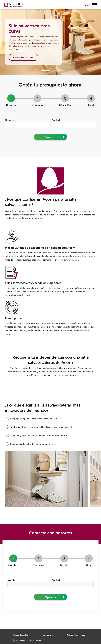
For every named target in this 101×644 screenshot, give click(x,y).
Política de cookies (21, 635)
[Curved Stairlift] (54, 71)
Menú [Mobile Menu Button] (91, 5)
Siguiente (55, 137)
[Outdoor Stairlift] (59, 71)
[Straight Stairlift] (46, 71)
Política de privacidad (76, 635)
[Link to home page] (14, 5)
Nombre (10, 120)
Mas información (23, 57)
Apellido (56, 120)
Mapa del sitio (48, 635)
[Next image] (95, 479)
